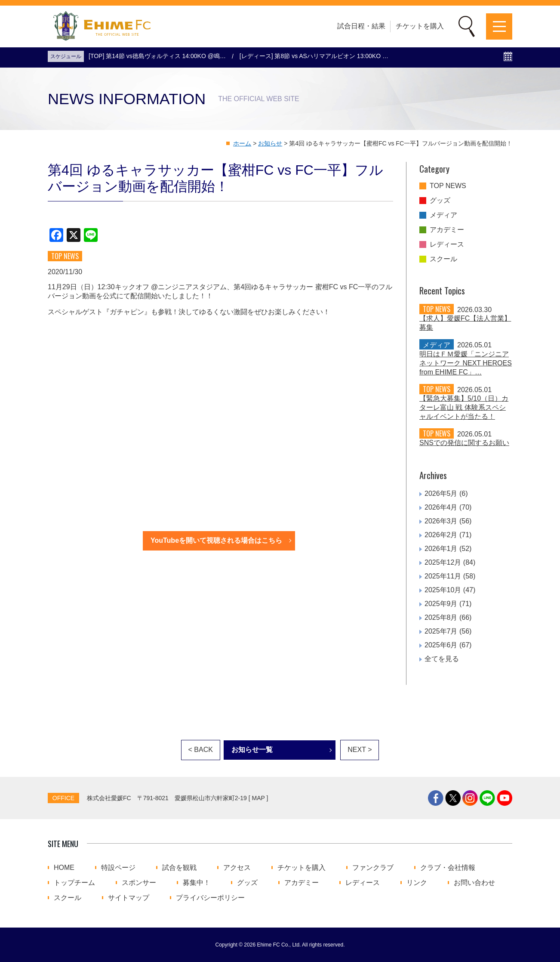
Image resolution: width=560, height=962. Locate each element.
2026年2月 (441, 535)
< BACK (201, 750)
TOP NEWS (448, 186)
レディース (447, 244)
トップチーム (74, 883)
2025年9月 (441, 604)
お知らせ (270, 143)
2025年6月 (441, 645)
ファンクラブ (373, 868)
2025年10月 (443, 590)
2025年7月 (441, 631)
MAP (258, 798)
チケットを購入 (420, 26)
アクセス (237, 868)
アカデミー (447, 230)
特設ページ (118, 868)
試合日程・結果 (361, 26)
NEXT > (360, 750)
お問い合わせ (474, 883)
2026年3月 (441, 521)
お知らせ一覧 (252, 750)
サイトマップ (129, 898)
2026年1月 (441, 549)
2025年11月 (443, 576)
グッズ (440, 201)
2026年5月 (441, 493)
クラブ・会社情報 (448, 868)
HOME (64, 868)
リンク (417, 883)
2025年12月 (443, 562)
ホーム (242, 143)
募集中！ (197, 883)
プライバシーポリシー (210, 898)
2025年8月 (441, 617)
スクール (443, 259)
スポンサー (139, 883)
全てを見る (442, 659)
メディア (443, 215)
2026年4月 (441, 507)
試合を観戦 (179, 868)
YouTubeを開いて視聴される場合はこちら (216, 540)
